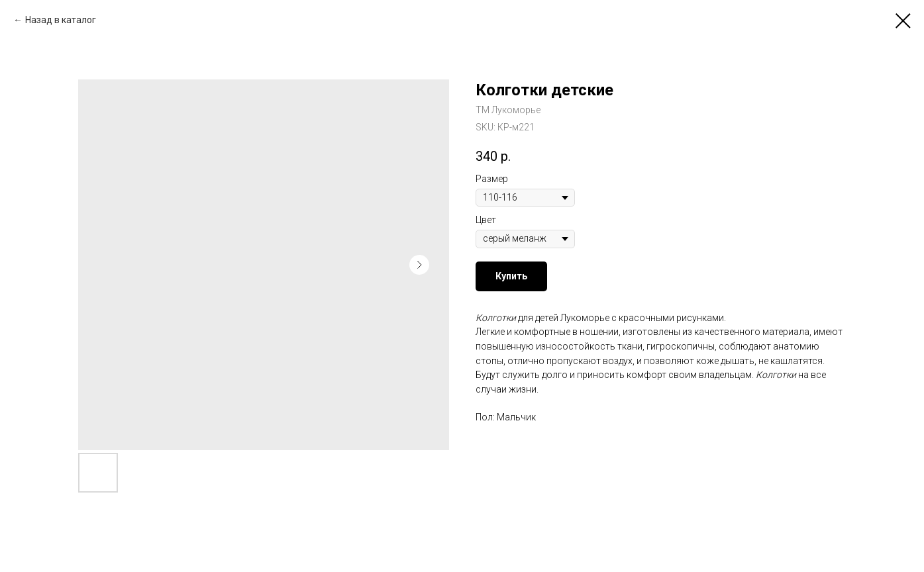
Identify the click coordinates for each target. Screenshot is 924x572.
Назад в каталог (61, 20)
